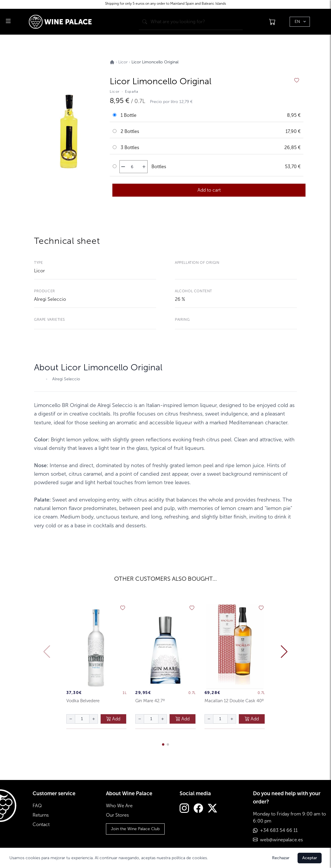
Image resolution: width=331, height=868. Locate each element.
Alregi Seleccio (50, 299)
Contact (41, 824)
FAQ (37, 806)
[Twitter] (212, 809)
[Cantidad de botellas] (132, 167)
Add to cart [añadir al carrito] (209, 190)
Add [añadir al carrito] (113, 719)
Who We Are (119, 806)
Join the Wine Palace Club (135, 829)
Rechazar (281, 858)
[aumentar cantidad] (144, 167)
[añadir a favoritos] (297, 80)
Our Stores (117, 815)
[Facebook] (198, 809)
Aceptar (310, 858)
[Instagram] (184, 809)
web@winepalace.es (281, 840)
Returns (41, 815)
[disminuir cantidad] (123, 167)
